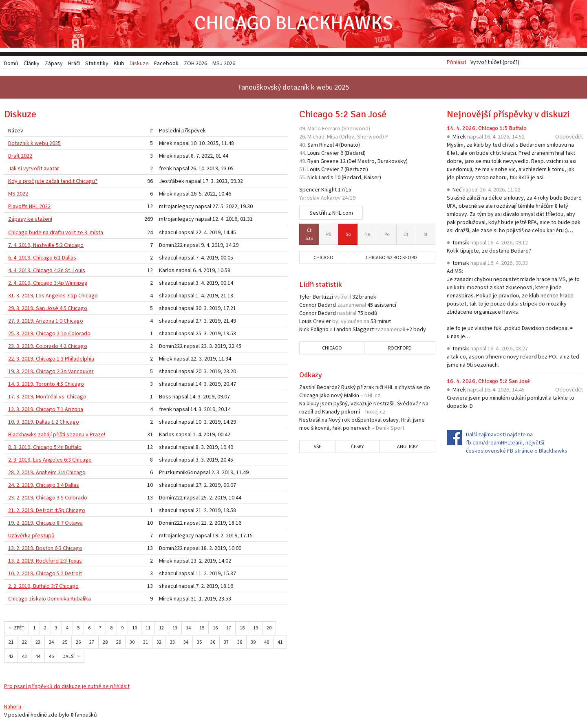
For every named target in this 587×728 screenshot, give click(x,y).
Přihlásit (457, 63)
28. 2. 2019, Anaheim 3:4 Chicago (47, 473)
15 (202, 629)
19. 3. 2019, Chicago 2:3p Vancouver (51, 372)
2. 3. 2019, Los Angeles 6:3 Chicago (50, 461)
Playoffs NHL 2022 (29, 207)
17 (229, 629)
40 (267, 643)
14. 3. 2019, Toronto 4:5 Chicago (46, 385)
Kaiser (372, 178)
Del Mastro (362, 162)
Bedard (355, 154)
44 (38, 657)
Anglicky (407, 448)
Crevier (330, 154)
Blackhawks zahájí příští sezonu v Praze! (57, 435)
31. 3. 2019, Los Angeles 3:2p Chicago (53, 297)
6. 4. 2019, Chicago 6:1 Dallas (42, 259)
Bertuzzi (356, 170)
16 (215, 629)
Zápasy (54, 63)
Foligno (320, 330)
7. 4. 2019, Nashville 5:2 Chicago (46, 246)
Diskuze (139, 63)
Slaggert (363, 330)
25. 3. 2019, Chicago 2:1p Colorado (49, 334)
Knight (329, 191)
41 (280, 643)
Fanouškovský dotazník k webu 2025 (293, 88)
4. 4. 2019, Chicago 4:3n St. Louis (47, 271)
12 (161, 629)
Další (68, 657)
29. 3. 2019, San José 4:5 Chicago (48, 309)
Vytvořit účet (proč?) (495, 63)
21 (11, 643)
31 (146, 643)
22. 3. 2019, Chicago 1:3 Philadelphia (51, 360)
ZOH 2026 (195, 63)
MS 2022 (18, 195)
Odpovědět (569, 138)
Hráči (74, 63)
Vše (318, 448)
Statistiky (97, 63)
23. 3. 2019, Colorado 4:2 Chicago (48, 347)
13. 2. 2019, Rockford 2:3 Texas (45, 562)
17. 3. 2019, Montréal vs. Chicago (47, 398)
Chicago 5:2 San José (343, 115)
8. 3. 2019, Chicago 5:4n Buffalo (45, 448)
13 (175, 629)
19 (256, 629)
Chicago (323, 258)
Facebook (166, 63)
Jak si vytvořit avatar (34, 169)
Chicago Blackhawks (293, 24)
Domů (11, 63)
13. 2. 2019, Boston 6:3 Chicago (45, 549)
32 (159, 643)
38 (240, 643)
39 (253, 643)
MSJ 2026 (224, 63)
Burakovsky (392, 162)
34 (186, 643)
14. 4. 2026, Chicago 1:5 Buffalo (487, 129)
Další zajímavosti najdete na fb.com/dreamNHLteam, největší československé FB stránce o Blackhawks (517, 444)
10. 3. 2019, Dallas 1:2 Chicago (44, 423)
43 (24, 657)
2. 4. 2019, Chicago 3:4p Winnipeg (48, 284)
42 (11, 657)
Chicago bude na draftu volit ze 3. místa (56, 233)
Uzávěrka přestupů (31, 537)
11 (148, 629)
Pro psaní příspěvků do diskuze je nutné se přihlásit (67, 687)
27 (92, 643)
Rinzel (327, 146)
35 (199, 643)
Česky (357, 448)
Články (32, 63)
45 (51, 657)
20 (269, 629)
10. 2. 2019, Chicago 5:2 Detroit (45, 574)
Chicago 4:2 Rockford (391, 258)
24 (51, 643)
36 (213, 643)
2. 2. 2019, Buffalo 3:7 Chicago (43, 587)
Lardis (326, 178)
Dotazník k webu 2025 (34, 144)
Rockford (400, 349)
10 (135, 629)
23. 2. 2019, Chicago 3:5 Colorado (48, 499)
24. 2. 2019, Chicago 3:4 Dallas (44, 486)
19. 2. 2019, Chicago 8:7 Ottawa (45, 524)
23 (38, 643)
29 (119, 643)
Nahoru (13, 708)
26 (78, 643)
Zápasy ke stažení (30, 220)
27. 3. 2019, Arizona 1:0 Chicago (46, 322)
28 (105, 643)
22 (24, 643)
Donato (350, 146)
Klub (119, 63)
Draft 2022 (20, 157)
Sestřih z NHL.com (331, 214)
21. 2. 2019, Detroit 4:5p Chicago (47, 511)
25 (65, 643)
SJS (309, 235)
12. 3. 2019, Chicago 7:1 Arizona (46, 410)
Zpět (19, 629)
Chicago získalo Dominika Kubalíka (50, 600)
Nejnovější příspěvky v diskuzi (508, 115)
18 (242, 629)
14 (188, 629)
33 (172, 643)
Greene (330, 162)
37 (226, 643)
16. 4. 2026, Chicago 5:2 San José (488, 382)
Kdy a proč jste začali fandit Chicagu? (53, 182)
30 (132, 643)
